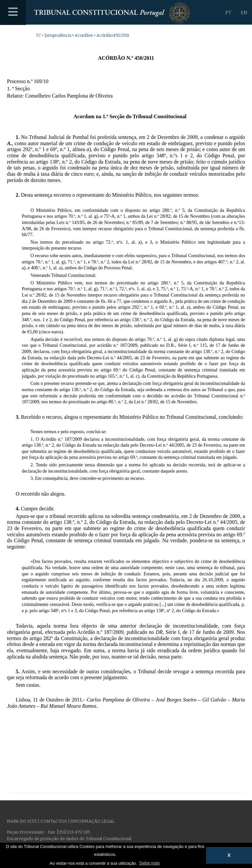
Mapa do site (22, 821)
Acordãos (84, 35)
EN (244, 13)
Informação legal (93, 821)
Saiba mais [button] (149, 863)
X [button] (229, 855)
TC (39, 35)
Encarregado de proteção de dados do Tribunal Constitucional (69, 839)
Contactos (54, 821)
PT (228, 13)
